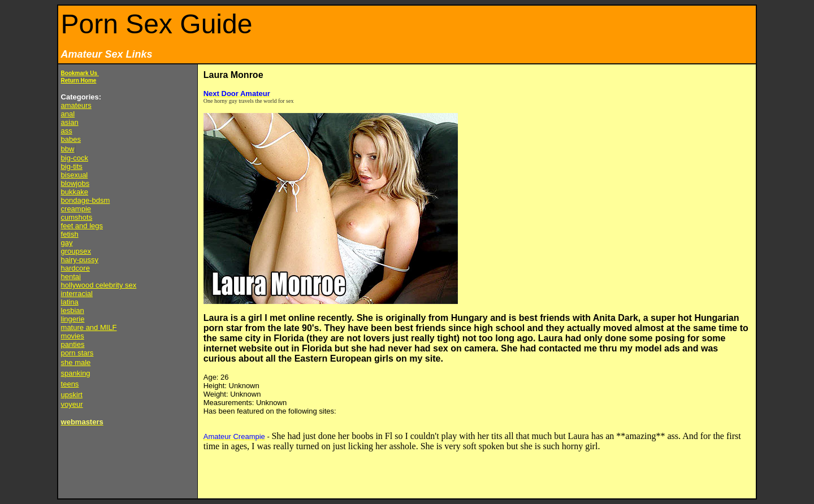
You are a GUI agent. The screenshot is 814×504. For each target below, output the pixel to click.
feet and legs (82, 226)
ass (67, 131)
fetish (70, 234)
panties (73, 344)
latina (70, 302)
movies (73, 336)
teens (70, 384)
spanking (76, 373)
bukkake (75, 192)
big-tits (72, 166)
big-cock (75, 158)
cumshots (77, 217)
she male (76, 362)
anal (68, 114)
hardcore (75, 268)
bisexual (75, 175)
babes (71, 139)
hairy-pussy (80, 260)
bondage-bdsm (86, 200)
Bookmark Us (80, 73)
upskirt (72, 395)
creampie (76, 209)
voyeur (72, 404)
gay (67, 243)
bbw (68, 149)
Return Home (79, 81)
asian (70, 122)
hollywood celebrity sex (99, 285)
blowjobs (75, 183)
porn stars (77, 353)
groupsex (76, 251)
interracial (77, 294)
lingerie (73, 319)
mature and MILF (89, 327)
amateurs (76, 105)
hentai (71, 277)
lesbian (73, 310)
